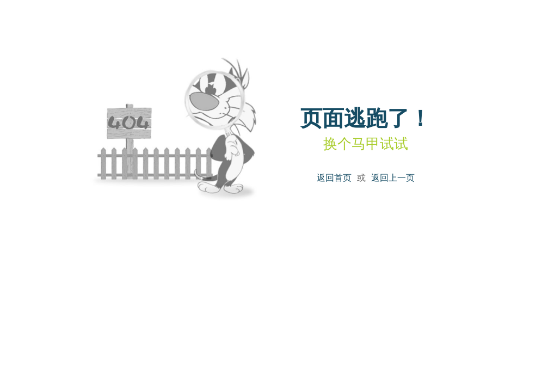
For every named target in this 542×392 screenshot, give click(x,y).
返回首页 (334, 178)
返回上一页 (393, 178)
